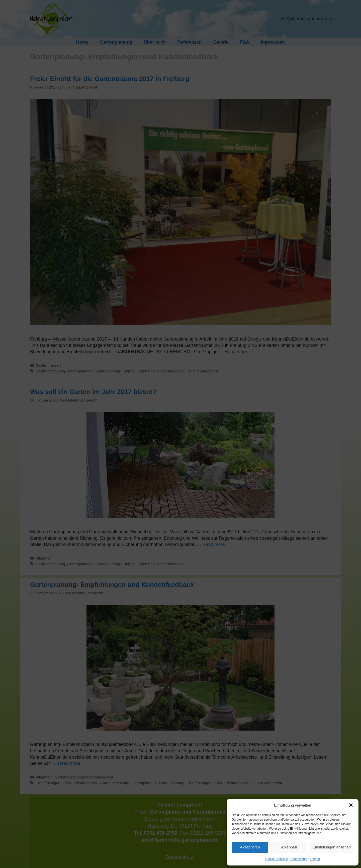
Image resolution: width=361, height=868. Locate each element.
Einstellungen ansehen (332, 847)
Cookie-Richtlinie (277, 859)
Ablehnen (289, 847)
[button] (351, 805)
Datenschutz (299, 859)
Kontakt (315, 859)
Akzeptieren (250, 847)
